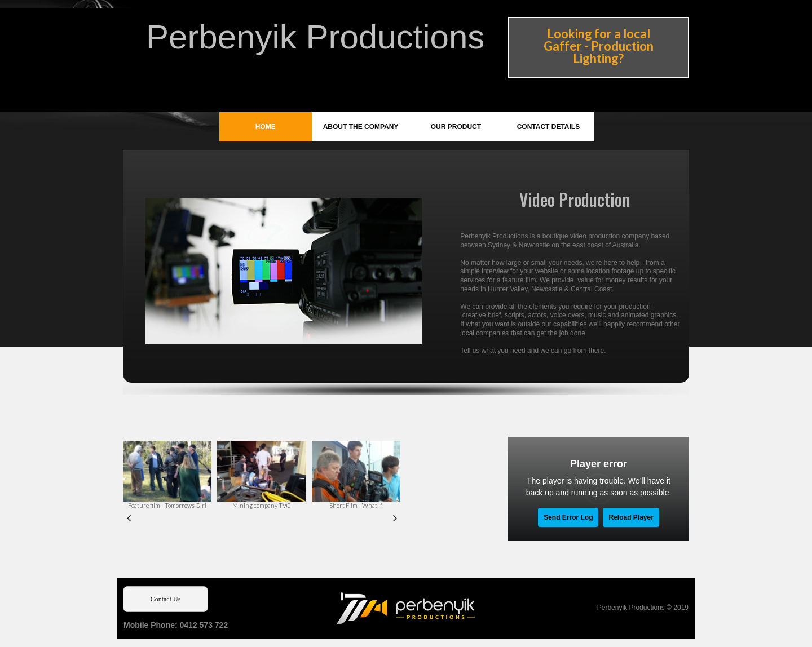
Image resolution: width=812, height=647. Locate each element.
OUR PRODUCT (456, 127)
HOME (266, 127)
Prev (129, 517)
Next (395, 517)
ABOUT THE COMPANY (361, 127)
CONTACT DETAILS (549, 127)
